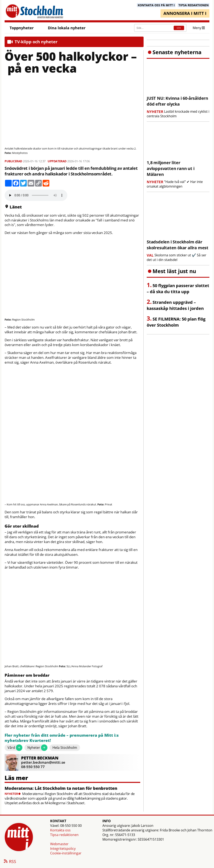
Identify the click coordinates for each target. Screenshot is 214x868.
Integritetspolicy (63, 849)
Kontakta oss (60, 830)
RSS (10, 862)
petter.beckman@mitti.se (43, 762)
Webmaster (59, 844)
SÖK (179, 28)
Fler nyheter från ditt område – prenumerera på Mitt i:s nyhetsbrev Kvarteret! (62, 738)
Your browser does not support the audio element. (36, 195)
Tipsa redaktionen (64, 835)
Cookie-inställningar (66, 853)
